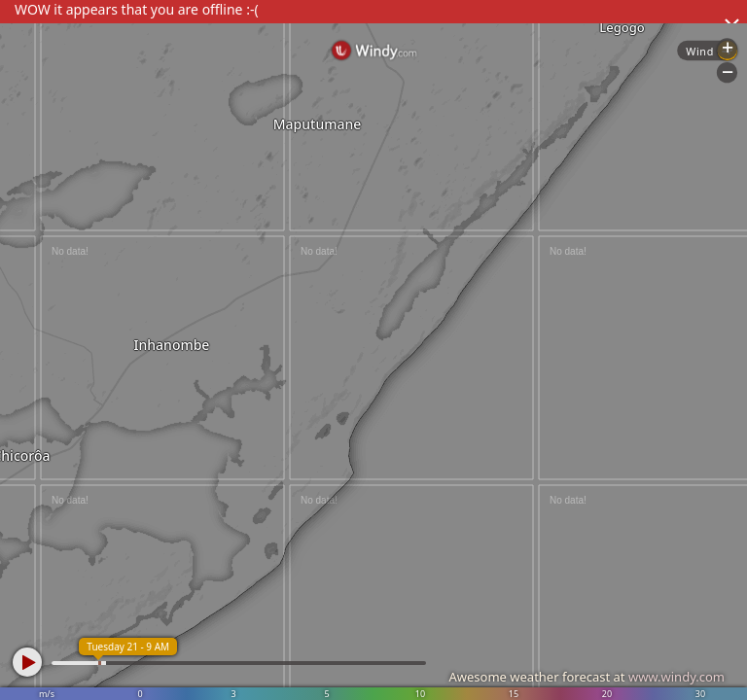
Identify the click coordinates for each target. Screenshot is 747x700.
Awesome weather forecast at (587, 677)
